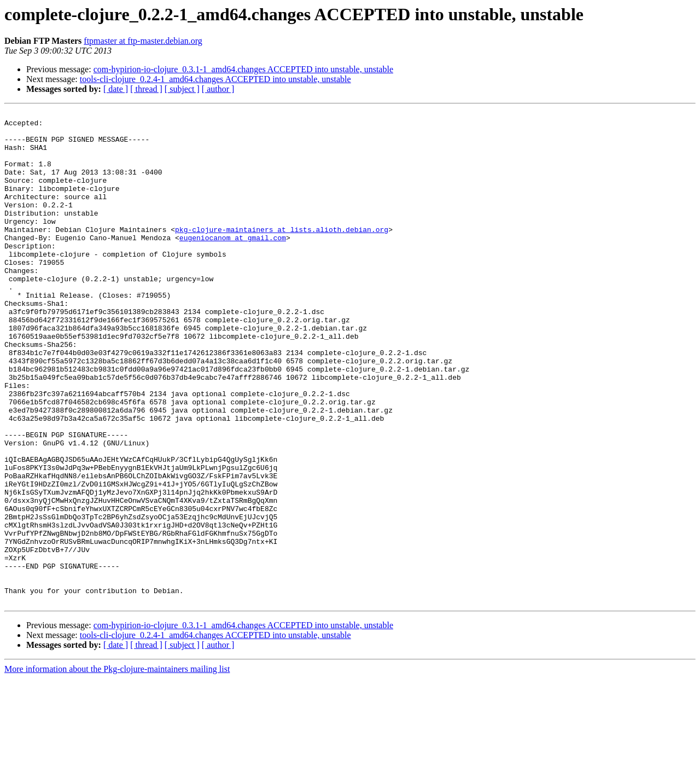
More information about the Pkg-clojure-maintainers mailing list (117, 767)
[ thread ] (146, 89)
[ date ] (116, 89)
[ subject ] (182, 89)
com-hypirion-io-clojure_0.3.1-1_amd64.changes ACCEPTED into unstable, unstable (243, 69)
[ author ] (218, 89)
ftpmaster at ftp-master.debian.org (143, 41)
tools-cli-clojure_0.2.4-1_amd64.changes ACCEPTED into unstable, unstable (215, 79)
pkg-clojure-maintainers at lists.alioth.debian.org (282, 254)
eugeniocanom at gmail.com (233, 264)
